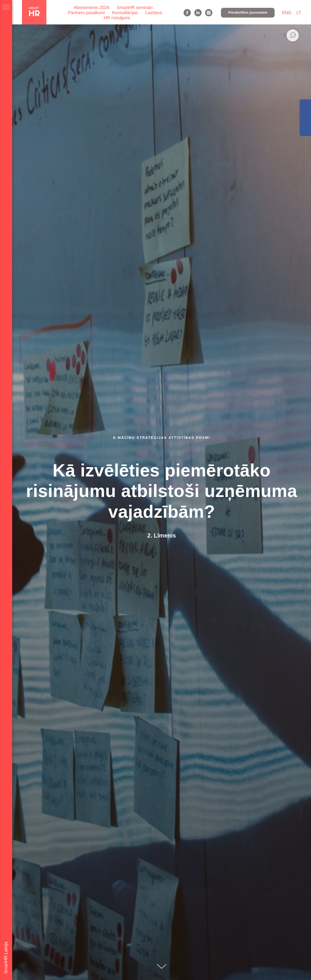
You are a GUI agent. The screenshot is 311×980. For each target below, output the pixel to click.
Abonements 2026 (92, 8)
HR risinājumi (117, 18)
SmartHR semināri (135, 8)
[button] (248, 13)
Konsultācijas (125, 13)
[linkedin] (198, 13)
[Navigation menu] (6, 7)
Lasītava (154, 13)
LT (299, 13)
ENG (287, 13)
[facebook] (187, 13)
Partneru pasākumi (86, 13)
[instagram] (209, 13)
